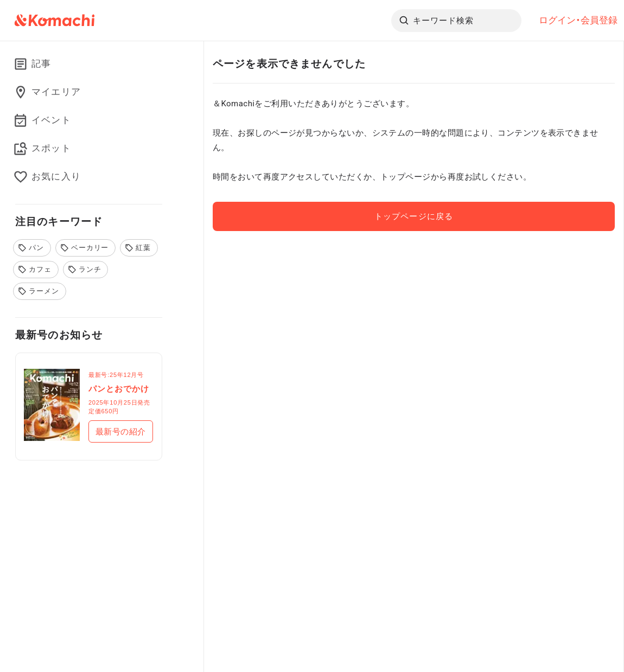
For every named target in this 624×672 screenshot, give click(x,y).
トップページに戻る (413, 216)
